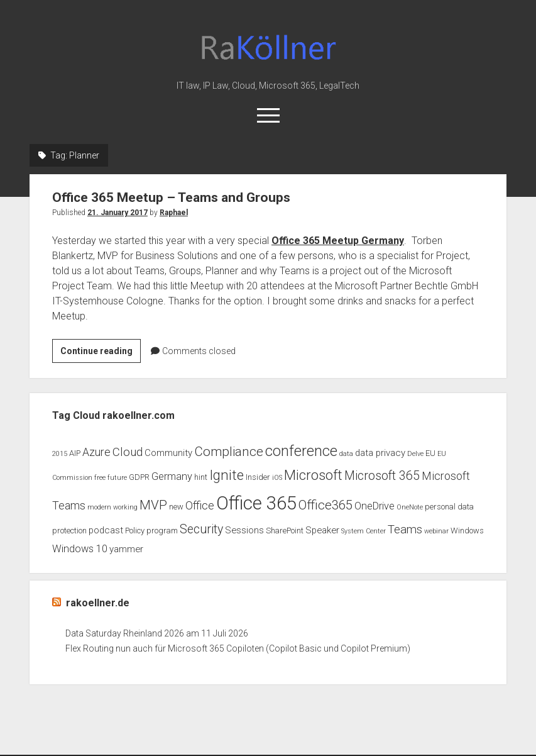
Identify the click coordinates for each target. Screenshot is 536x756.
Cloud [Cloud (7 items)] (128, 452)
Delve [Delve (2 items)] (415, 454)
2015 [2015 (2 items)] (60, 454)
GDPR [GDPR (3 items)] (139, 477)
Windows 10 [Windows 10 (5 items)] (80, 549)
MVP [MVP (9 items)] (153, 505)
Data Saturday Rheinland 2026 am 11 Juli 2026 (157, 633)
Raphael (174, 213)
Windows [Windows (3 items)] (467, 531)
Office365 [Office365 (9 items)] (325, 505)
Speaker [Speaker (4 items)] (322, 530)
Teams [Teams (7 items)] (405, 530)
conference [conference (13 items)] (301, 451)
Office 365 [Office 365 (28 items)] (256, 503)
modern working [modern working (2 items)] (112, 507)
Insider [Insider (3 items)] (258, 477)
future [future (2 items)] (117, 478)
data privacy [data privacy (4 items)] (380, 453)
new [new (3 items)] (176, 507)
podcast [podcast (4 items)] (106, 530)
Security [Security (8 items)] (201, 529)
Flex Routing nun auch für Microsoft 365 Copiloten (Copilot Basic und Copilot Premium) (238, 648)
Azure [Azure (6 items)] (96, 452)
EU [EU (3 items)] (430, 453)
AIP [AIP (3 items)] (75, 453)
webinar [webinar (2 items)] (436, 531)
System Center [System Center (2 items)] (364, 531)
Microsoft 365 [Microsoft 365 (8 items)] (382, 476)
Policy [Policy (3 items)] (135, 531)
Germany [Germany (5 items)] (172, 476)
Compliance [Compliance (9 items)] (229, 452)
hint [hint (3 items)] (201, 477)
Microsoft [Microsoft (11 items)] (313, 475)
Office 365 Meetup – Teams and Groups (171, 197)
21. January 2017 (118, 213)
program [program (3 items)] (162, 531)
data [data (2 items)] (346, 454)
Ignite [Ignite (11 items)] (227, 475)
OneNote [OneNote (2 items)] (410, 507)
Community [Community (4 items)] (168, 453)
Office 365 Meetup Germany (338, 241)
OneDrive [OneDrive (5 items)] (375, 506)
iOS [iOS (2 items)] (277, 478)
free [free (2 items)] (100, 478)
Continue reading (101, 353)
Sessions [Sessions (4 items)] (244, 530)
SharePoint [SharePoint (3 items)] (285, 531)
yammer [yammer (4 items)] (126, 549)
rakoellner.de (98, 603)
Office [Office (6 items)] (200, 506)
